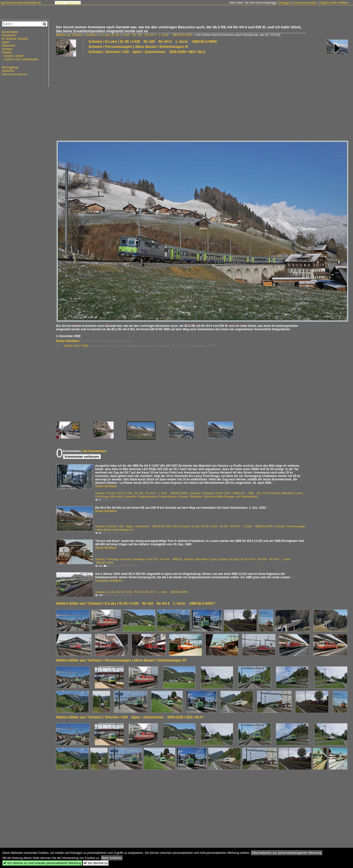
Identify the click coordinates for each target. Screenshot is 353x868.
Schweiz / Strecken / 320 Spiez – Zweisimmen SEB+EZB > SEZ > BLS (147, 52)
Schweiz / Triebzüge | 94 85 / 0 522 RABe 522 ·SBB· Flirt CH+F (230, 493)
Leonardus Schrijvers (109, 581)
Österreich (8, 46)
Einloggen (284, 3)
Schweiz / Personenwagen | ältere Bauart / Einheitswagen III (138, 47)
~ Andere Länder (13, 56)
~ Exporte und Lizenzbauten (20, 59)
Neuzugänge (10, 67)
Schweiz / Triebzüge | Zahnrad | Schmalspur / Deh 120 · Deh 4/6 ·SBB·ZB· (139, 559)
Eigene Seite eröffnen (334, 3)
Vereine (7, 52)
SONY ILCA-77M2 (76, 346)
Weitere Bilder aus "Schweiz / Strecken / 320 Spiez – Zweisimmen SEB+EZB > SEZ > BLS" (130, 717)
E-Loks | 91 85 (110, 35)
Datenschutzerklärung (14, 74)
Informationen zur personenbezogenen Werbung (287, 853)
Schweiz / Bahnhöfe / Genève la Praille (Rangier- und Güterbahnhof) (218, 496)
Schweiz (92, 35)
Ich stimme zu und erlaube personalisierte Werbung (42, 863)
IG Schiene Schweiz (15, 39)
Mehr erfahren (112, 858)
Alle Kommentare (94, 451)
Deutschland (10, 32)
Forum (60, 3)
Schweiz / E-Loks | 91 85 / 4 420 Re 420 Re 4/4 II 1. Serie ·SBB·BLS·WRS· (153, 41)
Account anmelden (305, 3)
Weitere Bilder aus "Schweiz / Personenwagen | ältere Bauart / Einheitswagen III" (122, 660)
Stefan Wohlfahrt (68, 341)
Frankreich (9, 35)
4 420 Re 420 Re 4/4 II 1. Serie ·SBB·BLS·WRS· (158, 35)
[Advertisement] (202, 97)
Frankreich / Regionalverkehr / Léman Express (150, 496)
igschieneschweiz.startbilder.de (21, 3)
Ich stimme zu (96, 863)
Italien (6, 42)
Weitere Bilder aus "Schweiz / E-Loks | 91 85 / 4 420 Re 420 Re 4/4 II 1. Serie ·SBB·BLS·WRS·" (136, 603)
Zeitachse (8, 71)
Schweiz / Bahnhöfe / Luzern (200, 559)
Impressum (73, 3)
